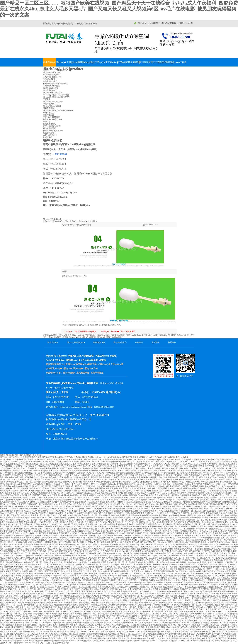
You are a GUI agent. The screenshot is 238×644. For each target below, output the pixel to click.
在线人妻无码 (120, 486)
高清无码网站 (12, 596)
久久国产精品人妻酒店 (64, 515)
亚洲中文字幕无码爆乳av (222, 634)
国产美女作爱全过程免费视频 (130, 531)
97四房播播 (230, 551)
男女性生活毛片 (26, 607)
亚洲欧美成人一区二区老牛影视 (171, 621)
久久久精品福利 (95, 558)
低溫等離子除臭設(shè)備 (53, 131)
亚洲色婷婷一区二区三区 (105, 636)
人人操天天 (192, 614)
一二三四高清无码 (179, 574)
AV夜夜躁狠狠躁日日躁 (203, 578)
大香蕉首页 (108, 513)
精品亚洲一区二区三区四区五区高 (83, 587)
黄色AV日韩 (77, 598)
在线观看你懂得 (89, 598)
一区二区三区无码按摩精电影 (130, 621)
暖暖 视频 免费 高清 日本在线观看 (158, 600)
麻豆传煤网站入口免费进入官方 (97, 614)
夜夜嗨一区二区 (215, 466)
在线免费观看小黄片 (52, 612)
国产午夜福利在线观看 (37, 495)
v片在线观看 (13, 491)
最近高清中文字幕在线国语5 (116, 515)
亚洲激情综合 (225, 594)
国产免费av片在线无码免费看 (120, 500)
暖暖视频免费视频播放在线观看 (15, 641)
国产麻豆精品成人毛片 (29, 558)
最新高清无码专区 (67, 522)
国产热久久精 (86, 571)
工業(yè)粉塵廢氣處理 (129, 62)
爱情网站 (206, 591)
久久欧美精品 (212, 585)
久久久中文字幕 (148, 486)
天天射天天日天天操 (42, 506)
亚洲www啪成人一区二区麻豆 (105, 621)
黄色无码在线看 (15, 498)
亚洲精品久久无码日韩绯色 (80, 544)
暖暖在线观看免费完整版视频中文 (121, 549)
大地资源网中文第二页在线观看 (175, 526)
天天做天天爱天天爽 (190, 498)
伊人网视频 (232, 569)
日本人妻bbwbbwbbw (217, 473)
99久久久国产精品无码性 (75, 549)
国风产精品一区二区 (213, 484)
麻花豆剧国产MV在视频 (138, 495)
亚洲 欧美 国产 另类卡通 (130, 641)
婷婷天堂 (81, 616)
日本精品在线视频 (173, 509)
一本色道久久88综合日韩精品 (56, 560)
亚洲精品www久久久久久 (121, 589)
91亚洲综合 (191, 540)
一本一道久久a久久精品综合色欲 (223, 558)
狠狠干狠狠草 (196, 591)
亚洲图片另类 (184, 598)
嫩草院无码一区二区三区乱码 (129, 634)
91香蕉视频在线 (228, 591)
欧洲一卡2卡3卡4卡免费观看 (24, 589)
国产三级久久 (219, 578)
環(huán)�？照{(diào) (52, 72)
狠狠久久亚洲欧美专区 (23, 484)
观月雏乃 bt (16, 571)
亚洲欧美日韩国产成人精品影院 (205, 596)
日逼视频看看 (161, 488)
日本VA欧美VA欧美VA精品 (68, 509)
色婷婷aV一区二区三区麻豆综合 (181, 623)
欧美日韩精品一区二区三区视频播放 (215, 544)
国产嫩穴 (176, 511)
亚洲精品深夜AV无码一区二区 (187, 544)
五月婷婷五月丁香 (140, 536)
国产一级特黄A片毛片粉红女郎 (40, 518)
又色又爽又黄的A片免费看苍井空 (127, 582)
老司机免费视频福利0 (48, 629)
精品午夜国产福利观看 (221, 547)
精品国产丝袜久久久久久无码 (127, 560)
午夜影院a (12, 612)
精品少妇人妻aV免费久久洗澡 (67, 547)
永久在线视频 (134, 491)
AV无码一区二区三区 (65, 493)
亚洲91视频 (179, 495)
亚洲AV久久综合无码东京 (15, 538)
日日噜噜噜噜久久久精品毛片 (166, 518)
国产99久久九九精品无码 (96, 549)
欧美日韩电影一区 (36, 641)
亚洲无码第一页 (35, 462)
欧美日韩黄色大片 (31, 632)
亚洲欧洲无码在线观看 (14, 567)
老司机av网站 (145, 544)
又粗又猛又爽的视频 (182, 502)
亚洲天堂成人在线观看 (82, 464)
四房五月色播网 (16, 638)
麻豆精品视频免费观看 (95, 520)
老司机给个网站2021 (100, 500)
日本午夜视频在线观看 (48, 509)
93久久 (235, 641)
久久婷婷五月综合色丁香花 (96, 522)
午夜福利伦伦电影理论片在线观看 (106, 623)
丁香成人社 (23, 462)
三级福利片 (93, 511)
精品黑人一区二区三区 (73, 567)
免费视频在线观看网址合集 (69, 594)
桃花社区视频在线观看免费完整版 (43, 500)
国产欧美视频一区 (113, 462)
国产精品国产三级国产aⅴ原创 (149, 493)
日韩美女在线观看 (34, 556)
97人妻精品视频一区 (26, 596)
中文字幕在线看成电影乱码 (127, 524)
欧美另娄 (4, 491)
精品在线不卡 (35, 618)
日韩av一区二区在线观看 (208, 618)
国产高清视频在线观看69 (221, 542)
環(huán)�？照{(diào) (68, 335)
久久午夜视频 (175, 632)
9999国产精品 (84, 603)
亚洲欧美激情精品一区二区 (29, 473)
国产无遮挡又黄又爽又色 (220, 536)
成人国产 (56, 598)
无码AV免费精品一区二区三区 (189, 524)
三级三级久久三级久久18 (216, 571)
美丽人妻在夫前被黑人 (134, 574)
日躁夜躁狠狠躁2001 (177, 556)
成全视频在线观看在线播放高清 (40, 536)
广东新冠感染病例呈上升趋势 (201, 607)
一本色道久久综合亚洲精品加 (195, 587)
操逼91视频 (7, 589)
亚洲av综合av (111, 502)
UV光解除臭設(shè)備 (52, 126)
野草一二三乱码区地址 (205, 522)
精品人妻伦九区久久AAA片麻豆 (223, 529)
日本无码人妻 (214, 625)
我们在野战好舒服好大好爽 (70, 526)
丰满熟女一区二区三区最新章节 (152, 475)
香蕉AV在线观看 (30, 529)
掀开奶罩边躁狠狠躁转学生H (195, 612)
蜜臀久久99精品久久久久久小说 (20, 471)
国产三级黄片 (37, 582)
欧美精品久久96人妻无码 (172, 603)
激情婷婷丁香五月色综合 (53, 531)
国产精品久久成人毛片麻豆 (172, 520)
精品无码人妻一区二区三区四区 (28, 609)
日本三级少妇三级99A (216, 495)
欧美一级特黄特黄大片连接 (126, 540)
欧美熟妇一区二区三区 (26, 482)
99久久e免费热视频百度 (181, 500)
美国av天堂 (57, 491)
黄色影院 (216, 515)
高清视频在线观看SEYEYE (181, 596)
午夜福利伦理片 (145, 609)
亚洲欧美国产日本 (51, 502)
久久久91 (19, 513)
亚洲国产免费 (138, 585)
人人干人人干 (180, 538)
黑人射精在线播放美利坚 (131, 587)
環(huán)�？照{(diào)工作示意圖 (56, 95)
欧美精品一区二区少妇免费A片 (94, 526)
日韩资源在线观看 (96, 605)
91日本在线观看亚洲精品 (46, 482)
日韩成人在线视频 (164, 511)
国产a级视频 (77, 564)
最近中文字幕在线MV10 (10, 531)
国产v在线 (148, 574)
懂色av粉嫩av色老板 (52, 641)
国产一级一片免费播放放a (222, 574)
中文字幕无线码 (77, 614)
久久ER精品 (123, 495)
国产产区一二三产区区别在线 (93, 462)
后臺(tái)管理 (67, 388)
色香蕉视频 (214, 538)
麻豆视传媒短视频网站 (107, 580)
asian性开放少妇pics (208, 459)
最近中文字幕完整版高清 (137, 526)
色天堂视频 (29, 459)
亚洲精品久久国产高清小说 (63, 486)
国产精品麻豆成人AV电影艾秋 (157, 551)
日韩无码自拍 (104, 600)
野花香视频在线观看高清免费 (97, 488)
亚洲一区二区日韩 (214, 614)
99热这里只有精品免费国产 (221, 600)
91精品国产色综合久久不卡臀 (106, 482)
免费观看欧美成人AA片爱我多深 (132, 488)
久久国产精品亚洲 (44, 603)
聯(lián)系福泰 (186, 23)
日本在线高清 (175, 605)
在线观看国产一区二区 (36, 504)
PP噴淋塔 (47, 122)
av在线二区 (79, 493)
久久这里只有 (66, 464)
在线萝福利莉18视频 (41, 614)
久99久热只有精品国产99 (124, 558)
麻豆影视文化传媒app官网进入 (17, 511)
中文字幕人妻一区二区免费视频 (97, 542)
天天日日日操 (204, 589)
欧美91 (153, 511)
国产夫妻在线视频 (34, 549)
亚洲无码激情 (168, 549)
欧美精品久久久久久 (73, 578)
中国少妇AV (64, 544)
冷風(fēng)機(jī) (49, 79)
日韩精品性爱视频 (19, 518)
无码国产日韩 (72, 609)
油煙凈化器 (48, 137)
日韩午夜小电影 (169, 618)
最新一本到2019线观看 (182, 600)
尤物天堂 (169, 475)
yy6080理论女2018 (12, 564)
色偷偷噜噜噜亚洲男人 (73, 580)
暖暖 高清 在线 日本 (170, 571)
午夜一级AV (83, 511)
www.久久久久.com (81, 629)
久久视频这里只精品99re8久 (208, 462)
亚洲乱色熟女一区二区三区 (40, 486)
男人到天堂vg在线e (136, 518)
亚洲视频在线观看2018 (97, 518)
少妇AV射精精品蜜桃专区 (191, 632)
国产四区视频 (39, 607)
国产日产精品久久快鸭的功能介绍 (141, 556)
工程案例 (158, 62)
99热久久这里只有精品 (161, 491)
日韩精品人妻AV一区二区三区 (206, 629)
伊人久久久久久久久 (54, 562)
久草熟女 (39, 493)
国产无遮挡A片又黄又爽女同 (64, 473)
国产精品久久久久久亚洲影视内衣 (67, 540)
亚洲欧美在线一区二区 (150, 641)
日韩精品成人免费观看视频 (226, 603)
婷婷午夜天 (116, 632)
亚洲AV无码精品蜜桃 (226, 498)
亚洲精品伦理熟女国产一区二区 (172, 558)
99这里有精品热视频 (20, 486)
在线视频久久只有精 (131, 542)
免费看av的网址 (127, 462)
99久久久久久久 (76, 576)
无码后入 (61, 500)
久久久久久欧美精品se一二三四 (94, 551)
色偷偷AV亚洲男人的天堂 (83, 482)
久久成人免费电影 (211, 509)
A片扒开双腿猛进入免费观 (189, 482)
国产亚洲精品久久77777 (180, 625)
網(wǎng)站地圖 (169, 23)
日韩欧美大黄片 (222, 491)
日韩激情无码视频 (224, 479)
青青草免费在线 (120, 598)
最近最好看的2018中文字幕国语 (141, 616)
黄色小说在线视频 (221, 607)
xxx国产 (116, 641)
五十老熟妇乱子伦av (110, 612)
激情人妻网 (168, 502)
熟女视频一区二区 (105, 582)
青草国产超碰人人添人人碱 (204, 491)
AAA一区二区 (134, 504)
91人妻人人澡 (101, 536)
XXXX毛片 (220, 500)
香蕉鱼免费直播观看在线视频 (93, 594)
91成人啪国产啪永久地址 (211, 524)
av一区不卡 (110, 560)
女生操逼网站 (85, 495)
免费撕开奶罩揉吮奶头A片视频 (153, 562)
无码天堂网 (85, 547)
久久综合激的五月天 (142, 466)
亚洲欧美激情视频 (58, 479)
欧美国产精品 (152, 473)
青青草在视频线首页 (223, 641)
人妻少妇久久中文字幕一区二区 (212, 464)
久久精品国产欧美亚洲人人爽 (159, 638)
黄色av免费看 (173, 531)
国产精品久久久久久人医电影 (75, 562)
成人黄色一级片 (101, 625)
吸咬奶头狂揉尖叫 (184, 547)
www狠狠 (159, 580)
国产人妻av (119, 574)
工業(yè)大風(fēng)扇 (51, 86)
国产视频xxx (207, 632)
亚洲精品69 (113, 495)
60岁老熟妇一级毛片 (104, 598)
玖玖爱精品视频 (197, 502)
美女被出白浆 (51, 471)
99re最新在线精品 (62, 587)
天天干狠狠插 (94, 531)
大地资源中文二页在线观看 (185, 522)
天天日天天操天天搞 (218, 638)
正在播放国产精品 (225, 477)
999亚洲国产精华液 (129, 533)
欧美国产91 (131, 484)
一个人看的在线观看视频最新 (12, 459)
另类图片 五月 (131, 629)
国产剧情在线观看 (82, 498)
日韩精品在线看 (111, 473)
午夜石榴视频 (194, 459)
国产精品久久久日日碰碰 (195, 560)
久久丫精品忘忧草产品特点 (53, 549)
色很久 (193, 625)
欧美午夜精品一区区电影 (147, 533)
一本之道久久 (176, 629)
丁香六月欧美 (92, 582)
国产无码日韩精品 (153, 605)
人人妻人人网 (188, 629)
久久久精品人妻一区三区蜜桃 (146, 558)
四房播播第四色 (140, 638)
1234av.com (163, 623)
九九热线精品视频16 (100, 466)
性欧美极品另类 (177, 484)
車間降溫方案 (49, 113)
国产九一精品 (33, 591)
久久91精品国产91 (198, 513)
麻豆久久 (96, 571)
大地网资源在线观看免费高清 (51, 632)
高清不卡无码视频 (129, 627)
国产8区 (13, 553)
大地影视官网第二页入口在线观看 (199, 621)
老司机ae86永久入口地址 (182, 636)
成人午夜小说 (216, 591)
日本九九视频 (92, 600)
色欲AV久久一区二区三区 (117, 562)
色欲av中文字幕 (151, 471)
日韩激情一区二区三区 (202, 547)
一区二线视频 (89, 536)
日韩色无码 (84, 531)
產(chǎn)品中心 (120, 342)
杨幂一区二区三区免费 (124, 464)
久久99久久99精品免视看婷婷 (180, 488)
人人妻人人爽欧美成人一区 (177, 609)
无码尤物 (140, 484)
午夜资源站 (96, 612)
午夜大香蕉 (138, 500)
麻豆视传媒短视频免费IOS (159, 625)
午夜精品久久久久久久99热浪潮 (145, 589)
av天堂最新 (186, 506)
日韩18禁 (103, 484)
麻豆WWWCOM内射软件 (161, 506)
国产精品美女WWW (65, 468)
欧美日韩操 (206, 515)
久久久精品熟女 (159, 609)
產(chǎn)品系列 (57, 69)
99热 (4, 471)
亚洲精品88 (214, 504)
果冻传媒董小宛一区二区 (225, 522)
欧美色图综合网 (88, 491)
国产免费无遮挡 (123, 468)
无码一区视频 (103, 553)
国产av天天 (116, 587)
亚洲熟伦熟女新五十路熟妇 (59, 513)
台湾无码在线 (134, 580)
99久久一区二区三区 (179, 459)
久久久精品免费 (114, 504)
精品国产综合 (85, 475)
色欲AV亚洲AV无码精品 (171, 486)
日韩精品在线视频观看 (97, 562)
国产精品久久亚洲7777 (62, 638)
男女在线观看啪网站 (72, 462)
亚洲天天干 (49, 571)
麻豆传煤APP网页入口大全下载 (206, 594)
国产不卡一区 (116, 542)
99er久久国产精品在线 (208, 498)
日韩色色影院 (189, 475)
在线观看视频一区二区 (32, 605)
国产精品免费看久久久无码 (170, 498)
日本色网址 (5, 632)
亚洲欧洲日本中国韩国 (117, 484)
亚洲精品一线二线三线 (44, 459)
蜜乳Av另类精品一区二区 (25, 587)
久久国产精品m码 (154, 618)
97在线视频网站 (141, 549)
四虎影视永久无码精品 (12, 475)
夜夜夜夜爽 (80, 488)
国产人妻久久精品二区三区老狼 (68, 591)
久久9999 (166, 598)
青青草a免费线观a (148, 580)
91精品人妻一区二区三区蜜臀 (163, 544)
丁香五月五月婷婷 (166, 569)
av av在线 (39, 502)
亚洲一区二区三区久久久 (84, 625)
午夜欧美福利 (143, 636)
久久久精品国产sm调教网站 (35, 466)
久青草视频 (128, 529)
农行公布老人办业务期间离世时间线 (129, 471)
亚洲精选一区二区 (48, 623)
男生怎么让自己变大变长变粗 (204, 533)
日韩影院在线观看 (103, 632)
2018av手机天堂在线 (55, 495)
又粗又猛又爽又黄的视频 (63, 625)
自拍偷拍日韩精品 (202, 623)
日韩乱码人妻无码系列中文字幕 (101, 574)
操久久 (7, 462)
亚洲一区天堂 (172, 482)
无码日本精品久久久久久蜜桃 (51, 569)
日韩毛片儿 (222, 493)
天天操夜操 (185, 591)
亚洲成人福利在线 (161, 462)
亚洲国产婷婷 (29, 638)
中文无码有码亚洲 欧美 (72, 491)
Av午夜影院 (139, 553)
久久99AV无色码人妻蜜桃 (222, 576)
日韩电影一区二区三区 (60, 576)
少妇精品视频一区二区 (145, 612)
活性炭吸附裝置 (49, 128)
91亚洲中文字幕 (104, 609)
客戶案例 (155, 342)
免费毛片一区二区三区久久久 (43, 515)
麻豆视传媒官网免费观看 (53, 605)
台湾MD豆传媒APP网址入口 (155, 567)
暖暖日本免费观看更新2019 (103, 464)
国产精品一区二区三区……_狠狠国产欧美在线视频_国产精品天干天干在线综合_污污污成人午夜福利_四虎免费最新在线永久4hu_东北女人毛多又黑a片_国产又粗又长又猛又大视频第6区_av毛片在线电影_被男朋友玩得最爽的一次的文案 (119, 9)
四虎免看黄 (214, 540)
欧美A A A (204, 531)
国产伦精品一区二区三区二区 (215, 569)
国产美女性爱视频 (53, 616)
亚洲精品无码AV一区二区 (59, 475)
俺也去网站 (165, 578)
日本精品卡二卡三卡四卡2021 (200, 468)
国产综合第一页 (161, 556)
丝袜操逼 (152, 477)
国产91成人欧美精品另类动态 (63, 574)
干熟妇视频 (178, 475)
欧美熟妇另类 (29, 594)
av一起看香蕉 (147, 582)
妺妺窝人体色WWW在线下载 (101, 629)
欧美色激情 (96, 479)
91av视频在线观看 (227, 462)
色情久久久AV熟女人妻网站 (132, 479)
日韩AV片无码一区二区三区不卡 (13, 560)
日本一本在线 (181, 618)
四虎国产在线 (156, 598)
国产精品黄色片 (216, 627)
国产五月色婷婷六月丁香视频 (95, 576)
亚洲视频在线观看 (196, 526)
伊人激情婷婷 (12, 544)
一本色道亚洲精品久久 (104, 486)
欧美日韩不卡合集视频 (158, 529)
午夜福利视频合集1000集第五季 (140, 576)
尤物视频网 (151, 488)
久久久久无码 (157, 502)
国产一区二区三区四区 (195, 556)
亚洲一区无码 (119, 629)
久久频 (82, 538)
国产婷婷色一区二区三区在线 (22, 526)
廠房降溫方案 (49, 115)
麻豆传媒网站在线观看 (66, 471)
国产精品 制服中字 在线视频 (71, 502)
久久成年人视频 (108, 540)
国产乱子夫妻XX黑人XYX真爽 (107, 618)
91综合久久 (32, 542)
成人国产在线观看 (228, 531)
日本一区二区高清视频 (70, 612)
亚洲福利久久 (169, 580)
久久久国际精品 (160, 587)
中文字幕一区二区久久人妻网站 (22, 502)
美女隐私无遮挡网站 (109, 531)
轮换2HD (44, 524)
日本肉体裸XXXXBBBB (21, 643)
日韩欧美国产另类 (228, 625)
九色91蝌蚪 (168, 607)
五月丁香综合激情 (80, 605)
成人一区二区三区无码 (142, 607)
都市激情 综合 (82, 574)
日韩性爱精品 (96, 603)
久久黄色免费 (174, 515)
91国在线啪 (100, 491)
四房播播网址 (181, 562)
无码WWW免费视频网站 (171, 564)
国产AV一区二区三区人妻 (27, 569)
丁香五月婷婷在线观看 (14, 529)
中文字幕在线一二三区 (41, 643)
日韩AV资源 (193, 618)
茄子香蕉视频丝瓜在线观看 (102, 471)
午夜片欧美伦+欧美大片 (164, 594)
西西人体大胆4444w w (114, 529)
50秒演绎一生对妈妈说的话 (84, 468)
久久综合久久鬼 (130, 569)
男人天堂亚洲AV (137, 551)
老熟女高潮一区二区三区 (40, 600)
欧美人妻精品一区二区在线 (24, 464)
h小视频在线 (81, 556)
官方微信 (142, 23)
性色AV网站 (224, 538)
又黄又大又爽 (214, 531)
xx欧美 (11, 520)
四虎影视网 (68, 605)
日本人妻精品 (117, 475)
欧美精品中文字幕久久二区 (208, 580)
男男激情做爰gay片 (215, 587)
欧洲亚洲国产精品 (180, 468)
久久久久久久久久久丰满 (163, 464)
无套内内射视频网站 (34, 538)
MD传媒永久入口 (202, 529)
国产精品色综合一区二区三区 (54, 609)
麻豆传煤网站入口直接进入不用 (132, 482)
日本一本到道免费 (226, 585)
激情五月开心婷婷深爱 (184, 594)
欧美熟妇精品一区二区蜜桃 (33, 571)
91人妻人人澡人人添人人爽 (49, 553)
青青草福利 (170, 562)
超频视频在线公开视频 (199, 627)
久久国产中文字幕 (84, 479)
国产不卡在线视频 (51, 578)
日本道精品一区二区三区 (68, 634)
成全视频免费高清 (197, 486)
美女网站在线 (110, 520)
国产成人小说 (206, 506)
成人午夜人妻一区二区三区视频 (130, 564)
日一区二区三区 (16, 605)
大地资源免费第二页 (18, 556)
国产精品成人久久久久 (218, 553)
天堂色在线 (138, 547)
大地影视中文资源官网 (14, 627)
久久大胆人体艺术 (204, 634)
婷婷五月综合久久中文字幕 (217, 549)
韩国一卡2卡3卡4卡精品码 (104, 524)
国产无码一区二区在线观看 (150, 520)
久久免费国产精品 (141, 529)
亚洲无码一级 (5, 643)
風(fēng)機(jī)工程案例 (52, 106)
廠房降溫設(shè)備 (50, 88)
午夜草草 (192, 609)
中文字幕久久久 (13, 558)
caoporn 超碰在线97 (61, 518)
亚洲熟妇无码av (69, 556)
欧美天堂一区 (148, 587)
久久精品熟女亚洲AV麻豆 (215, 486)
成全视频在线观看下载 (201, 600)
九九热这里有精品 (153, 468)
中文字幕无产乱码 (64, 482)
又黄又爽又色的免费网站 (94, 567)
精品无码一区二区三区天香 (219, 582)
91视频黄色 (96, 540)
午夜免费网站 (203, 466)
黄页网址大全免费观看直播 (127, 511)
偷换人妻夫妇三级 (65, 529)
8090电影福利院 (50, 493)
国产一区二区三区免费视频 (94, 502)
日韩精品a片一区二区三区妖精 (141, 596)
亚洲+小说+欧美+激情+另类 (73, 520)
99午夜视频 (122, 576)
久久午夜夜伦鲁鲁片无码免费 (43, 547)
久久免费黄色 (69, 632)
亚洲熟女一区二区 (47, 551)
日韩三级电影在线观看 (39, 511)
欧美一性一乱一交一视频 (189, 518)
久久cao (167, 629)
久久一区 (14, 462)
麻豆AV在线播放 (138, 605)
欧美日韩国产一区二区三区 (72, 641)
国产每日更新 (196, 515)
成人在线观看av (155, 549)
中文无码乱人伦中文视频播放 (117, 498)
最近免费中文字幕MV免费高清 (81, 524)
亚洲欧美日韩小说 (44, 627)
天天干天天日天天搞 (42, 520)
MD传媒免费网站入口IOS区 (26, 522)
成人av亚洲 (78, 536)
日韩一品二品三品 (178, 540)
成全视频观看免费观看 (149, 623)
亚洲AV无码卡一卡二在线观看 (119, 536)
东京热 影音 (125, 567)
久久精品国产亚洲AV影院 (31, 636)
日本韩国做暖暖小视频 (117, 526)
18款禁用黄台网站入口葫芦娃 (36, 513)
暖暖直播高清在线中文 (111, 533)
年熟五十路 (88, 529)
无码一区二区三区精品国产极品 (78, 500)
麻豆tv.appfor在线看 (135, 538)
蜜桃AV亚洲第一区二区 (217, 612)
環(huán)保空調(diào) (51, 75)
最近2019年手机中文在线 (95, 616)
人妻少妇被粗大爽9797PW (111, 544)
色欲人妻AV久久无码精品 (160, 540)
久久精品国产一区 (150, 531)
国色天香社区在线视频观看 (117, 616)
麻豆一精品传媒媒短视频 (64, 596)
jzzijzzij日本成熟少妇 (118, 556)
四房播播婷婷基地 (17, 623)
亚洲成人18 (184, 571)
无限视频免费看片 (133, 486)
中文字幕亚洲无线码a (127, 473)
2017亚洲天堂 (5, 574)
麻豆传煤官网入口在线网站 (116, 491)
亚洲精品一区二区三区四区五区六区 (49, 567)
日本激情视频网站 (80, 477)
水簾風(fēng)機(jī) (50, 81)
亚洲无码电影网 (6, 616)
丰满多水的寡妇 (199, 549)
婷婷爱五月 (79, 522)
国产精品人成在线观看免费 (186, 479)
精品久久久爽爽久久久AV (205, 475)
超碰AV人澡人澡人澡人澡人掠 (186, 464)
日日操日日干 (219, 609)
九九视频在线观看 (141, 625)
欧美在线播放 (109, 605)
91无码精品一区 (30, 627)
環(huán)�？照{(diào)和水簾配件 (56, 97)
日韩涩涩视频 (58, 627)
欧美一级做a (52, 594)
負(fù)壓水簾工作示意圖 (53, 93)
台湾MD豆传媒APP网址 (189, 531)
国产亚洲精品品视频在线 (13, 562)
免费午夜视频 (144, 511)
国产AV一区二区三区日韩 (27, 553)
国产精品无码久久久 (37, 616)
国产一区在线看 (82, 589)
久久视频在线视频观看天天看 (46, 526)
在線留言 (154, 23)
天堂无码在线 (33, 576)
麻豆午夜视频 (161, 482)
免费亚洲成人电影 (84, 466)
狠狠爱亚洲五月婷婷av (78, 518)
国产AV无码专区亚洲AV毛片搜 (161, 495)
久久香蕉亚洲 (108, 603)
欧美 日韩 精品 (166, 504)
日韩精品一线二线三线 (167, 533)
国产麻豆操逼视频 (143, 506)
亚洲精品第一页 (24, 544)
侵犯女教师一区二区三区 (190, 511)
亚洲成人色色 (167, 468)
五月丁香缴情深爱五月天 (117, 518)
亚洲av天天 (74, 538)
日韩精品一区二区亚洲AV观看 (17, 488)
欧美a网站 (156, 627)
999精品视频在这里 (135, 600)
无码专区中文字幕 (160, 582)
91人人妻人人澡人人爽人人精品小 (173, 614)
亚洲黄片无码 (199, 567)
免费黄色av (26, 582)
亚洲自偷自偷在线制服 (53, 498)
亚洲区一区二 (52, 529)
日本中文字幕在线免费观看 (168, 477)
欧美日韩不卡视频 (78, 585)
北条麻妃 (58, 556)
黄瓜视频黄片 (139, 464)
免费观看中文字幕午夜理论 (155, 553)
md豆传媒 (48, 491)
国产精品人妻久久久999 (61, 506)
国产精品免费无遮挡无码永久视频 (63, 533)
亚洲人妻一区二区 (125, 638)
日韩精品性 (197, 488)
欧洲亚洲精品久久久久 (23, 540)
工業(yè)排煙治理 (50, 135)
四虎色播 (158, 576)
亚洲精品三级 (53, 544)
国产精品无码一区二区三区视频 (202, 551)
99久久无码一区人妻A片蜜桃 (96, 493)
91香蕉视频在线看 (45, 625)
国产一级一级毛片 (174, 553)
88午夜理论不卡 (130, 493)
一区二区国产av (220, 564)
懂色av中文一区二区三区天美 (198, 558)
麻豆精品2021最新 (162, 596)
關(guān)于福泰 (179, 62)
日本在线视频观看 (175, 582)
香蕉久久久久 (41, 594)
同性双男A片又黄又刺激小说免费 (159, 522)
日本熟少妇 (47, 462)
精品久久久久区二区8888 (33, 498)
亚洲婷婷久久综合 (144, 627)
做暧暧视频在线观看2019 (86, 627)
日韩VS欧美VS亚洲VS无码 (166, 547)
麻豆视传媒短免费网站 (42, 484)
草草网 (172, 462)
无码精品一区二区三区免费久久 (157, 484)
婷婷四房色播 (78, 504)
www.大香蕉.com (128, 506)
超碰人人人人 (148, 547)
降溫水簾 (72, 356)
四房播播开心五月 (188, 634)
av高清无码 (30, 493)
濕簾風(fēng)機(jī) (86, 62)
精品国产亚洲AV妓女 (120, 596)
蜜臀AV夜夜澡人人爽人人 (186, 580)
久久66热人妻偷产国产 (162, 574)
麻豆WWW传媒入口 (99, 495)
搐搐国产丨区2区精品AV (63, 536)
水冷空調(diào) (49, 90)
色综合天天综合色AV (17, 468)
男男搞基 (175, 638)
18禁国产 (185, 486)
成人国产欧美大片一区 (130, 623)
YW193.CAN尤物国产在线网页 (217, 502)
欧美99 (129, 585)
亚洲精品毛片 (105, 589)
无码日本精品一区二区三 (189, 477)
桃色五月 (171, 479)
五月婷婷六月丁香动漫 (207, 479)
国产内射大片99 (155, 603)
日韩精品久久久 (225, 618)
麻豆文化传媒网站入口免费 (195, 495)
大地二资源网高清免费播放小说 (197, 542)
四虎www (113, 553)
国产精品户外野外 (44, 598)
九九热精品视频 (195, 569)
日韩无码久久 (68, 498)
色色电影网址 (101, 585)
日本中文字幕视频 (10, 473)
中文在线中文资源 (226, 556)
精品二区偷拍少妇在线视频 (98, 556)
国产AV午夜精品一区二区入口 (58, 585)
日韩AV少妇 (28, 567)
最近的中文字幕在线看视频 (129, 509)
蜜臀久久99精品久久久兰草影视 (149, 571)
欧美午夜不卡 (39, 471)
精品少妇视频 (78, 542)
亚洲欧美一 (112, 576)
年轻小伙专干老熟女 (221, 616)
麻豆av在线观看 (106, 641)
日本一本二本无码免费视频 (28, 629)
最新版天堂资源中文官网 (126, 636)
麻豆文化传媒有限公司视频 (17, 621)
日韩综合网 (149, 518)
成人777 (124, 504)
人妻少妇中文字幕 (190, 603)
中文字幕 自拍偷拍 (230, 614)
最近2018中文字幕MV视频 (45, 468)
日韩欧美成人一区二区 (23, 520)
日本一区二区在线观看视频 (127, 520)
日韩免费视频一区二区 (193, 520)
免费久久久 (160, 612)
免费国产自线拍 (120, 477)
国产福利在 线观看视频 (215, 605)
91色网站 (174, 598)
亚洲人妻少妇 (21, 591)
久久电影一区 (45, 479)
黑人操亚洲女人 (39, 585)
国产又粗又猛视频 (138, 468)
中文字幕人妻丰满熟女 (159, 515)
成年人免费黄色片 (168, 542)
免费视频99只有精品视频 (16, 542)
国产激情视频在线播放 (228, 629)
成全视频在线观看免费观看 (216, 567)
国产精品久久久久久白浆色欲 (94, 578)
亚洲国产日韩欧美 (68, 553)
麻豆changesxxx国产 (206, 603)
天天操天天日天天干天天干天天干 (56, 636)
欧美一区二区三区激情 (167, 471)
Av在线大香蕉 (85, 612)
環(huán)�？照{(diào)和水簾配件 (110, 337)
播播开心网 (150, 482)
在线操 (110, 477)
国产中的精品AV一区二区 (91, 459)
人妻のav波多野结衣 (8, 629)
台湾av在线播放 (164, 473)
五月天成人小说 (21, 495)
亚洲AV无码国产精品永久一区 (120, 625)
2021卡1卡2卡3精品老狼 (187, 466)
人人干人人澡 (203, 536)
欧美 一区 (24, 564)
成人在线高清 (224, 518)
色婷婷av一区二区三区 (23, 585)
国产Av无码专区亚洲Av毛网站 (92, 560)
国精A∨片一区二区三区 (129, 609)
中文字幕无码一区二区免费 (132, 632)
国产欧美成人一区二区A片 (93, 569)
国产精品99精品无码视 (14, 477)
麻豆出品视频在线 (144, 502)
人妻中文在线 (99, 529)
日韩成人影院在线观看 (108, 509)
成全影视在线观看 (168, 524)
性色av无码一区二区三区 (85, 632)
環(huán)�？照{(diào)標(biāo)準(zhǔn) (58, 110)
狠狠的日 (96, 544)
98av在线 (37, 540)
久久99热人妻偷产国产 (179, 551)
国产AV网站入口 (86, 621)
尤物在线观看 (48, 556)
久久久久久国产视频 (119, 600)
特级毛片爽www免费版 (14, 506)
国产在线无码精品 (123, 605)
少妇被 (158, 486)
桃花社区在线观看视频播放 (40, 574)
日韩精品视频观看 (15, 466)
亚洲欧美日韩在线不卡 (189, 589)
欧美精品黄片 (113, 551)
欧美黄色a (196, 506)
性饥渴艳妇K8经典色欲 (180, 627)
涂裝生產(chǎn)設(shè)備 (53, 119)
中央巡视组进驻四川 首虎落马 (105, 638)
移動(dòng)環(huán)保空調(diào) (56, 84)
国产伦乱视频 (46, 473)
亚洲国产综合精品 (69, 616)
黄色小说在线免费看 (20, 574)
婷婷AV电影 (198, 509)
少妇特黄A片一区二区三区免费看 (181, 529)
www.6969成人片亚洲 (57, 511)
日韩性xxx (41, 542)
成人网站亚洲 (224, 596)
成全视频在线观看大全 (116, 585)
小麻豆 (5, 498)
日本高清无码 (173, 567)
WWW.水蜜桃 (124, 551)
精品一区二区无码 (47, 591)
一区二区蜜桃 (196, 598)
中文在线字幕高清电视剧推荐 (172, 536)
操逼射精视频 (5, 571)
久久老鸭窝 (105, 571)
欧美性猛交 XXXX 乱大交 (40, 621)
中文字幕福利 (165, 459)
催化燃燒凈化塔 (49, 124)
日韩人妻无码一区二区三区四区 (59, 542)
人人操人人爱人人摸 (205, 609)
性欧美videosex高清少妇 (197, 562)
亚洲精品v (114, 488)
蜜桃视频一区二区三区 (126, 502)
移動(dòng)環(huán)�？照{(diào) (139, 335)
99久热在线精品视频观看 (106, 468)
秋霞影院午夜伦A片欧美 (27, 625)
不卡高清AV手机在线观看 (177, 585)
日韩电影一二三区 (151, 591)
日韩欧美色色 (145, 491)
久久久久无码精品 (139, 578)
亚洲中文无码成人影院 (190, 576)
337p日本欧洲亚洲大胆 (149, 498)
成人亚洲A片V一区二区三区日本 (16, 600)
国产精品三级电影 (71, 531)
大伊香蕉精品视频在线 (27, 598)
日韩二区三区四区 (33, 623)
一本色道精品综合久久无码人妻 (195, 553)
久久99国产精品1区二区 (10, 607)
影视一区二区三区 (230, 627)
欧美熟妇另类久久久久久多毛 (195, 582)
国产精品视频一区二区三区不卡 (35, 475)
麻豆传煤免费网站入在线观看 (93, 591)
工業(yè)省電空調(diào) (106, 62)
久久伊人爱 (230, 578)
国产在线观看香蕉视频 (72, 569)
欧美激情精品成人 (175, 587)
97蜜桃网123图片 (155, 526)
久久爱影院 (71, 479)
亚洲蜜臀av (135, 498)
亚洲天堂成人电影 (61, 459)
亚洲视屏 (214, 589)
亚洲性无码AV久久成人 (86, 473)
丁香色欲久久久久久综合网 (160, 636)
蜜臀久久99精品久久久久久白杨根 (157, 500)
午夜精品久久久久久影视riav (60, 477)
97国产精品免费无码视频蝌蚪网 (214, 511)
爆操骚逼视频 (44, 576)
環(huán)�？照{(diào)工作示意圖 (83, 337)
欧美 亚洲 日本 (18, 578)
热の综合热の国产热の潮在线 (89, 533)
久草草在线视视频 (39, 544)
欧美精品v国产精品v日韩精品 (18, 547)
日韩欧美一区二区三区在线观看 (164, 466)
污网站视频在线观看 (150, 634)
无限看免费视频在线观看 (139, 515)
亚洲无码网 (231, 571)
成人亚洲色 (28, 506)
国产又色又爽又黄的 (208, 477)
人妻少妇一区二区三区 (107, 564)
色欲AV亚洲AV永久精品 (150, 504)
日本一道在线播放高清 (44, 596)
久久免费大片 (128, 614)
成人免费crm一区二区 (45, 587)
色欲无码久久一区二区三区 (182, 491)
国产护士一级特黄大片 (111, 479)
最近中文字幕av (11, 598)
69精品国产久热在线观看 (169, 589)
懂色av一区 (185, 515)
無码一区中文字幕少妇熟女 (21, 614)
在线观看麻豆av (191, 536)
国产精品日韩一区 (151, 459)
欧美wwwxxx (61, 623)
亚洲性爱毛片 (108, 459)
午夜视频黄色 (56, 520)
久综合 (62, 578)
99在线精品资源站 (127, 618)
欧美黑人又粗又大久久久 (38, 564)
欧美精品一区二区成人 (95, 515)
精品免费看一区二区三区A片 (193, 605)
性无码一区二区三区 (35, 560)
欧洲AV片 (42, 529)
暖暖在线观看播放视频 (211, 471)
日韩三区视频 (211, 493)
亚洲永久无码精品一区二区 (155, 585)
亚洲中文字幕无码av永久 (116, 538)
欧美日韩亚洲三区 (83, 471)
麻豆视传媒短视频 (80, 558)
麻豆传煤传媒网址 (209, 488)
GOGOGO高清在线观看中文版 (83, 636)
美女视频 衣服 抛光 (124, 547)
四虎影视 (180, 542)
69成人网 (100, 473)
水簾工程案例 (49, 104)
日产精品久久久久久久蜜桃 (60, 564)
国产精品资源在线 (90, 564)
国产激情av (184, 638)
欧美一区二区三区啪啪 (39, 533)
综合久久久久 (122, 580)
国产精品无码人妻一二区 (150, 542)
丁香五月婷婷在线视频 (60, 643)
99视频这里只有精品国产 (154, 538)
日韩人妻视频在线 (133, 513)
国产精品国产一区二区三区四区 (30, 612)
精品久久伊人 (58, 462)
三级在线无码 (143, 540)
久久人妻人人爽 (38, 634)
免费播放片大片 (217, 623)
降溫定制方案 (146, 62)
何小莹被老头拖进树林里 (202, 636)
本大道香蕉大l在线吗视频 (214, 526)
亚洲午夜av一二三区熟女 (84, 486)
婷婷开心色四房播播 (197, 571)
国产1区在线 (145, 560)
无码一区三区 (57, 603)
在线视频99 (71, 466)
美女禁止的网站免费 (163, 616)
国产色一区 (72, 623)
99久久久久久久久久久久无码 (42, 488)
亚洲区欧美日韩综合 (107, 511)
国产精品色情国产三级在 (30, 524)
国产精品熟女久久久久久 (76, 600)
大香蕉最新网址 (203, 540)
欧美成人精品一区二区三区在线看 (65, 621)
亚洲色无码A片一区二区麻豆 (152, 513)
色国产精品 (162, 531)
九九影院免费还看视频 (171, 576)
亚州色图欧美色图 (77, 484)
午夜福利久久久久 (12, 618)
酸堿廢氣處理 (49, 133)
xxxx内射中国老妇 (116, 493)
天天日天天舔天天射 (170, 493)
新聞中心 (172, 342)
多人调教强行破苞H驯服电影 (82, 506)
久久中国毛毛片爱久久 (87, 609)
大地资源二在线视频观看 (87, 553)
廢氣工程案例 (49, 108)
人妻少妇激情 (72, 511)
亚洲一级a (164, 641)
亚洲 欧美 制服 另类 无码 (14, 493)
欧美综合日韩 (21, 549)
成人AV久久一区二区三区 (147, 569)
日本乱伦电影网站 (71, 495)
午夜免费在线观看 (58, 600)
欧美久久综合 (107, 558)
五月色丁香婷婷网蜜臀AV (135, 522)
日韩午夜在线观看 (181, 607)
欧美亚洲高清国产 (131, 475)
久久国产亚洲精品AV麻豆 (28, 479)
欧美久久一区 (187, 509)
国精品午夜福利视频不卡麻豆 (119, 578)
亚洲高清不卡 (176, 578)
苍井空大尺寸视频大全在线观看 (192, 493)
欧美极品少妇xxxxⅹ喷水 (192, 564)
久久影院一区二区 (97, 498)
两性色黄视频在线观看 (181, 616)
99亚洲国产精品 (97, 513)
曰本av (223, 515)
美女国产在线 (187, 578)
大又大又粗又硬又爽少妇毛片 (121, 466)
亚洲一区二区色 (178, 473)
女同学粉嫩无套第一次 (29, 509)
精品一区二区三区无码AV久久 (153, 509)
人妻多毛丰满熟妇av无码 (213, 520)
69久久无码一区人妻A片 (101, 475)
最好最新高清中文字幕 (114, 569)
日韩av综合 (166, 627)
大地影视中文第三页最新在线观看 (119, 594)
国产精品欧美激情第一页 (222, 506)
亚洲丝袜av (4, 605)
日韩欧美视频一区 (184, 533)
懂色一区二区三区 (150, 621)
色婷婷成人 (141, 473)
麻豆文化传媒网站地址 (215, 560)
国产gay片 (195, 641)
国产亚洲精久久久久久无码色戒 (108, 506)
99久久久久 (56, 484)
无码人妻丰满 (24, 515)
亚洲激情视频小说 (207, 641)
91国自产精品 (141, 618)
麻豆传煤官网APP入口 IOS (179, 641)
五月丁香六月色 (211, 556)
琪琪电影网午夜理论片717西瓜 (123, 571)
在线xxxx (95, 607)
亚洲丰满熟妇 (116, 614)
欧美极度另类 (157, 607)
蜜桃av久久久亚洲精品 (227, 488)
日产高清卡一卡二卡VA (58, 524)
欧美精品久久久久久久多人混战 (59, 504)
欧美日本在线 (223, 533)
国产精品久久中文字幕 (115, 591)
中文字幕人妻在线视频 (209, 518)
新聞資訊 (167, 62)
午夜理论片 (176, 506)
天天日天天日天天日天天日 (28, 551)
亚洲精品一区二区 (112, 567)
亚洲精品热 (221, 475)
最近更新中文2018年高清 (133, 459)
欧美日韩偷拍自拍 (151, 632)
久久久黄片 (25, 533)
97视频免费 (24, 618)
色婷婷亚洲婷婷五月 (116, 522)
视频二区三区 (23, 580)
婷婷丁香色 (149, 594)
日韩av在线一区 (225, 589)
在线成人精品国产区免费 (138, 603)
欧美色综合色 (74, 459)
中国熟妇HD (139, 594)
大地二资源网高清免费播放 (31, 531)
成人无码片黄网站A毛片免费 (203, 500)
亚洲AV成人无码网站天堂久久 (31, 491)
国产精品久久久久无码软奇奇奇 (103, 547)
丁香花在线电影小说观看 (48, 522)
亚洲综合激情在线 (84, 623)
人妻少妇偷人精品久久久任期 (48, 589)
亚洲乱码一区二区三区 (89, 509)
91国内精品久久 (104, 587)
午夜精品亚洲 (34, 580)
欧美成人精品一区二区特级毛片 (56, 538)
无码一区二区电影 (65, 629)
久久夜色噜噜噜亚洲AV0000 (196, 473)
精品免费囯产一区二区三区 (34, 562)
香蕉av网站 (169, 538)
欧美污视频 (131, 477)
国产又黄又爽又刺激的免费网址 (68, 551)
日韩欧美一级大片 (68, 589)
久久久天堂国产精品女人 (194, 484)
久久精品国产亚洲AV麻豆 (201, 616)
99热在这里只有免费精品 (16, 536)
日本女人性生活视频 (200, 504)
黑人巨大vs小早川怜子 (134, 591)
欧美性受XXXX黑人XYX (65, 488)
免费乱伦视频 (202, 625)
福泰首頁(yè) (49, 62)
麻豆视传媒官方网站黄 (88, 634)
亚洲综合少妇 (44, 558)
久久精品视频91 (120, 603)
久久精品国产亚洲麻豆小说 (96, 504)
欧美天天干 (21, 504)
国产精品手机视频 (90, 580)
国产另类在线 (74, 560)
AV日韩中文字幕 (106, 607)
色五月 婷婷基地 (186, 567)
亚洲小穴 (149, 464)
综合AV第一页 (66, 558)
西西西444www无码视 (197, 585)
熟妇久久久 (202, 614)
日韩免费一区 (70, 627)
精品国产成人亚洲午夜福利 (149, 524)
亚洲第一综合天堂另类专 (96, 538)
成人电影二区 (119, 513)
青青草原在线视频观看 (210, 482)
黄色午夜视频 (134, 562)
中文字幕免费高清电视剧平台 (173, 560)
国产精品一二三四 (21, 616)
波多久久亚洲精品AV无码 (20, 634)
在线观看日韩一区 (71, 603)
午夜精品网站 (105, 596)
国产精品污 (148, 564)
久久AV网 (30, 468)
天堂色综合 (220, 551)
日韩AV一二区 (47, 540)
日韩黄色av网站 (16, 632)
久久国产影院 (66, 598)
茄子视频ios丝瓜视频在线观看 (48, 464)
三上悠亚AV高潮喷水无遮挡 (155, 479)
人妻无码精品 (142, 477)
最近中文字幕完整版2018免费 (189, 471)
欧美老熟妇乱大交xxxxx (76, 582)
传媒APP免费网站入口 (217, 562)
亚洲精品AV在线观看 (44, 638)
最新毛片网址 (231, 605)
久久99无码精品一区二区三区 (146, 614)
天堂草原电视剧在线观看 (82, 638)
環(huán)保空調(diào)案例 (53, 102)
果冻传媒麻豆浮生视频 (34, 578)
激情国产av (78, 529)
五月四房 (65, 484)
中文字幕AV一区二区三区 (186, 462)
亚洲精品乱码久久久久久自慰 (36, 477)
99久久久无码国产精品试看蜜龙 (150, 629)
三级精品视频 (30, 603)
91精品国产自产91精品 (182, 504)
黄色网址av (74, 475)
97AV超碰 (118, 459)
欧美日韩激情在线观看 (80, 513)
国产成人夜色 (80, 515)
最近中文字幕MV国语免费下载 (177, 513)
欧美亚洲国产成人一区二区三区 (55, 618)
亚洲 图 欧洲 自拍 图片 (97, 477)
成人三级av (156, 560)
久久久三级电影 (137, 567)
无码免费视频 (228, 484)
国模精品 (157, 564)
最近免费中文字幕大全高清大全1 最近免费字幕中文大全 (68, 607)
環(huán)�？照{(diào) (67, 62)
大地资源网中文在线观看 (199, 638)
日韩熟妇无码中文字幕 (174, 612)
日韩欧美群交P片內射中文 (170, 634)
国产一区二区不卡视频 (222, 636)
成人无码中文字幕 (220, 632)
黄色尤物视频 (206, 576)
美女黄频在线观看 (21, 500)
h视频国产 (165, 605)
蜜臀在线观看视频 (181, 569)
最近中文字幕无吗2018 (17, 576)
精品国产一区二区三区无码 (197, 538)
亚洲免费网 (86, 540)
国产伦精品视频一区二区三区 (199, 574)
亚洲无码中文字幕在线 (144, 462)
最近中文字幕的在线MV (56, 466)
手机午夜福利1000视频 (223, 621)
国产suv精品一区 (92, 484)
